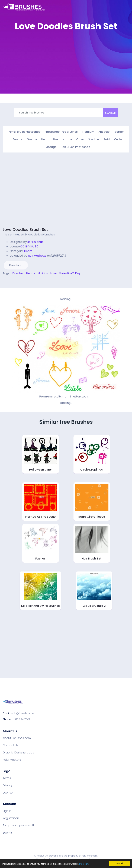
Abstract (104, 132)
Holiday (43, 273)
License (8, 793)
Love (53, 273)
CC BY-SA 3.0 (29, 246)
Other (80, 139)
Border (119, 132)
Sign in (7, 811)
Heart (45, 139)
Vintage (51, 147)
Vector (118, 139)
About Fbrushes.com (17, 738)
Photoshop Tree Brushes (61, 132)
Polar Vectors (12, 760)
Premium (88, 132)
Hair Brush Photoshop (75, 147)
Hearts (31, 273)
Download (16, 265)
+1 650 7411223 (21, 719)
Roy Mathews (37, 256)
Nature (67, 139)
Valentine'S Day (70, 273)
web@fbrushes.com (24, 713)
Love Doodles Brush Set (25, 230)
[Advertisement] (66, 59)
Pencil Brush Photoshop (24, 132)
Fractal (18, 139)
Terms (7, 778)
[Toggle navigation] (126, 7)
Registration (11, 818)
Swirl (107, 139)
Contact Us (10, 745)
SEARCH (111, 113)
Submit (7, 833)
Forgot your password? (19, 825)
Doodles (18, 273)
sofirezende (36, 242)
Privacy (8, 785)
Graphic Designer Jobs (18, 753)
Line (56, 139)
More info (84, 864)
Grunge (32, 139)
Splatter (94, 139)
